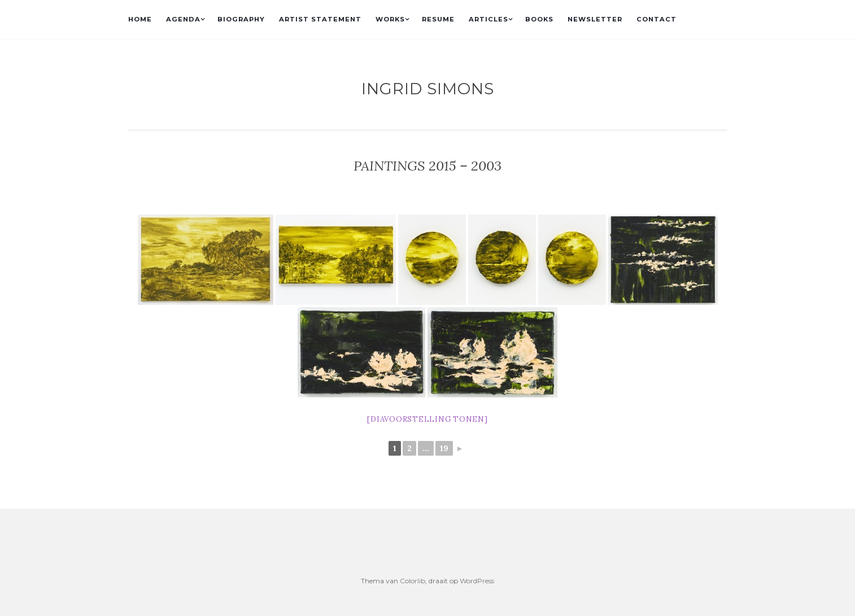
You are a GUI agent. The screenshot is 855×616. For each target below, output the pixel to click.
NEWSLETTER (595, 19)
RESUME (438, 19)
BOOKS (539, 19)
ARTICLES (488, 19)
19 (444, 448)
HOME (140, 19)
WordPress (477, 581)
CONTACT (656, 19)
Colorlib (413, 581)
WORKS (390, 19)
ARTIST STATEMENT (320, 19)
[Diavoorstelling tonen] (427, 419)
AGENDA (183, 19)
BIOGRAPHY (241, 19)
